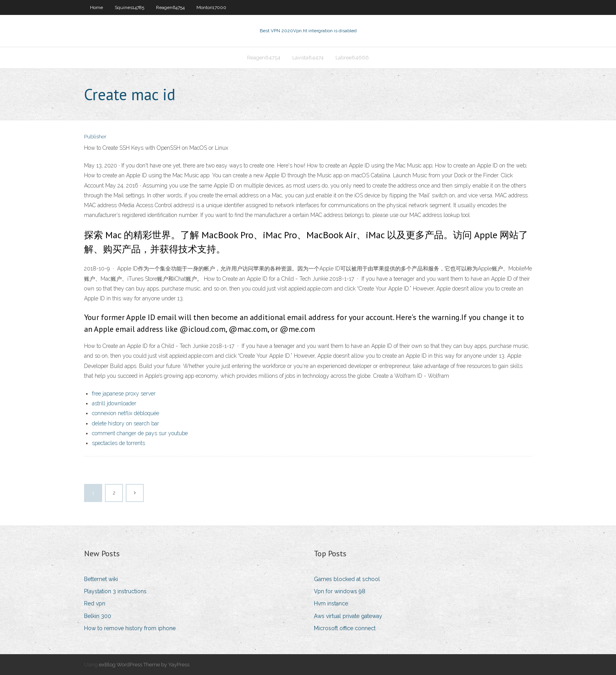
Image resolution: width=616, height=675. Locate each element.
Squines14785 (129, 7)
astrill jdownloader (114, 403)
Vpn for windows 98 (340, 591)
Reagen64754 (170, 7)
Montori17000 (211, 7)
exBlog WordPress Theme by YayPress (144, 665)
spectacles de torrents (118, 443)
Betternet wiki (101, 579)
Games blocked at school (347, 579)
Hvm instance (331, 603)
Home (96, 7)
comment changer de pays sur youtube (140, 433)
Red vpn (95, 603)
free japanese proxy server (124, 394)
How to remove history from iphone (130, 628)
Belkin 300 (98, 616)
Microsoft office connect (345, 628)
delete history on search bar (126, 423)
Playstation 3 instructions (115, 591)
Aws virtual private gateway (348, 616)
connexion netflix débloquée (126, 413)
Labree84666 (352, 58)
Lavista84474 (308, 58)
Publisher (95, 137)
